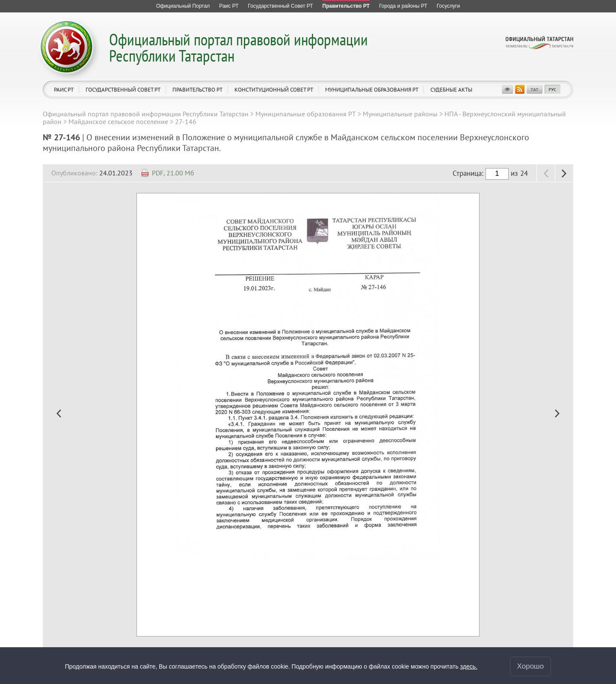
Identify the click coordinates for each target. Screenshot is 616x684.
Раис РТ (64, 90)
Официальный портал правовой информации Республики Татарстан (238, 47)
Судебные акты (451, 90)
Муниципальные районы (400, 114)
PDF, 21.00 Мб (173, 173)
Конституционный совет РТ (274, 90)
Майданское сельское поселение (118, 121)
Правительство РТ (197, 90)
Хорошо (531, 666)
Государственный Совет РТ (123, 90)
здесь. (469, 666)
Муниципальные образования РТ (372, 90)
